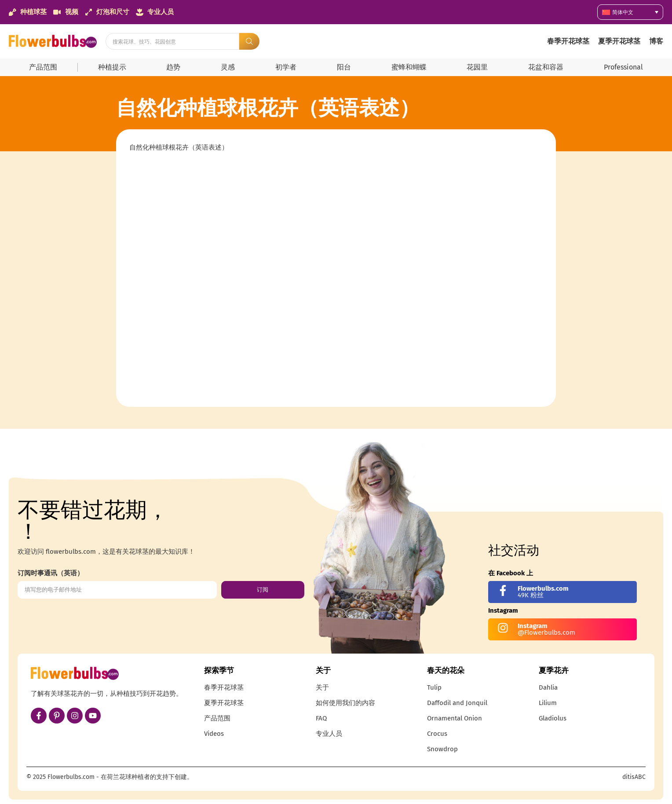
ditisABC (634, 777)
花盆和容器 (546, 67)
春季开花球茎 (568, 41)
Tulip (434, 687)
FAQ (321, 718)
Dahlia (548, 687)
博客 (656, 41)
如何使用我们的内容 (345, 703)
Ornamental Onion (455, 718)
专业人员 (329, 734)
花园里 (477, 67)
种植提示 (112, 67)
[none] (630, 12)
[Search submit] (249, 41)
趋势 (173, 67)
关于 (322, 687)
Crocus (437, 734)
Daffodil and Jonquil (457, 703)
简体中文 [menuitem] (623, 12)
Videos (214, 734)
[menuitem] (630, 12)
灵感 (228, 67)
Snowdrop (442, 749)
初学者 (286, 67)
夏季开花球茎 (619, 41)
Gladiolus (553, 718)
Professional (623, 67)
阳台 (344, 67)
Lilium (548, 703)
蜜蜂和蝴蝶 (409, 67)
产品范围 (43, 67)
